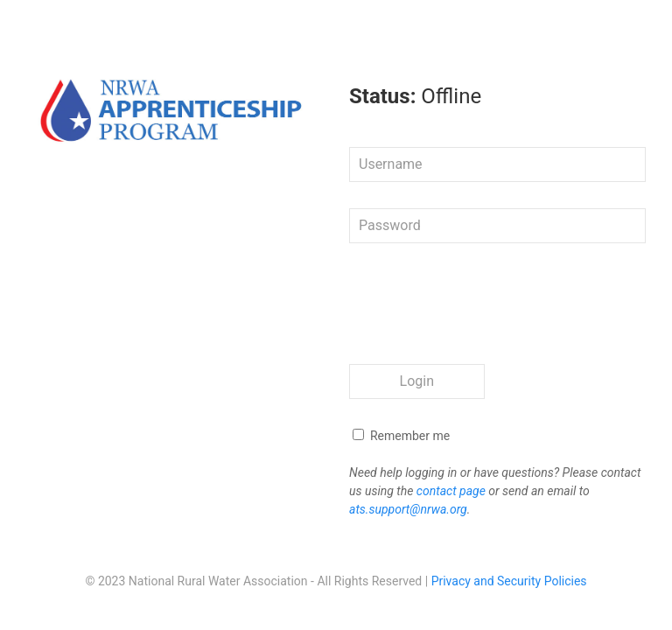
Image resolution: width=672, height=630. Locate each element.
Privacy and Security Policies (509, 581)
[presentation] (482, 304)
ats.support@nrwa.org (408, 509)
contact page (451, 491)
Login (417, 381)
